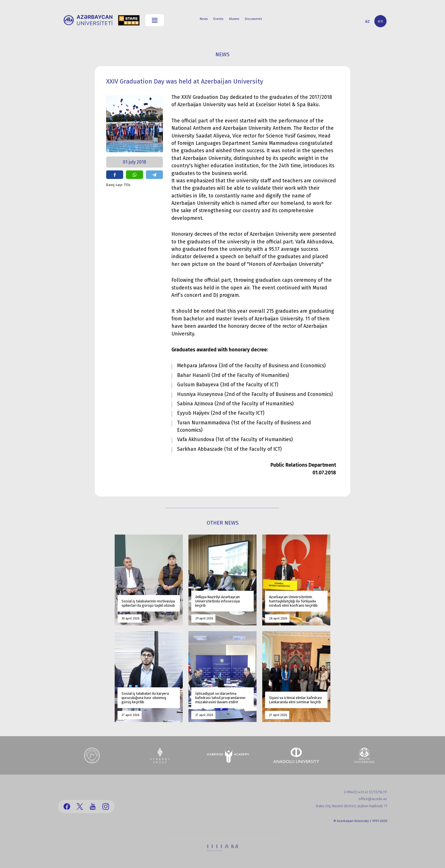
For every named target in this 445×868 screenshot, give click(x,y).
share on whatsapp (135, 175)
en (380, 21)
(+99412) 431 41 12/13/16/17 (366, 792)
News (204, 19)
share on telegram (154, 175)
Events (218, 19)
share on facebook (115, 175)
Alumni (234, 19)
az (367, 21)
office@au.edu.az (373, 799)
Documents (253, 19)
